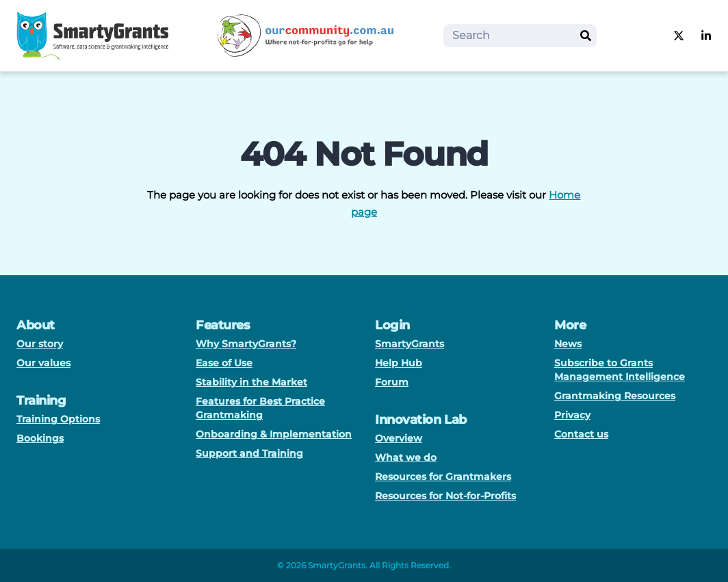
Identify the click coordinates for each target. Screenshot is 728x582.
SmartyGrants (409, 344)
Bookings (40, 438)
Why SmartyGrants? (246, 344)
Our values (43, 363)
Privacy (572, 415)
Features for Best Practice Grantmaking (260, 408)
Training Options (58, 419)
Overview (399, 438)
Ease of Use (224, 363)
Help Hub (399, 363)
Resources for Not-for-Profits (445, 496)
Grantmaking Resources (615, 396)
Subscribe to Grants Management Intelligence (620, 370)
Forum (392, 382)
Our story (40, 344)
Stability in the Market (251, 382)
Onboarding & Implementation (274, 434)
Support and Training (249, 453)
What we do (406, 457)
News (568, 344)
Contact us (581, 434)
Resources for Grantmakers (443, 477)
